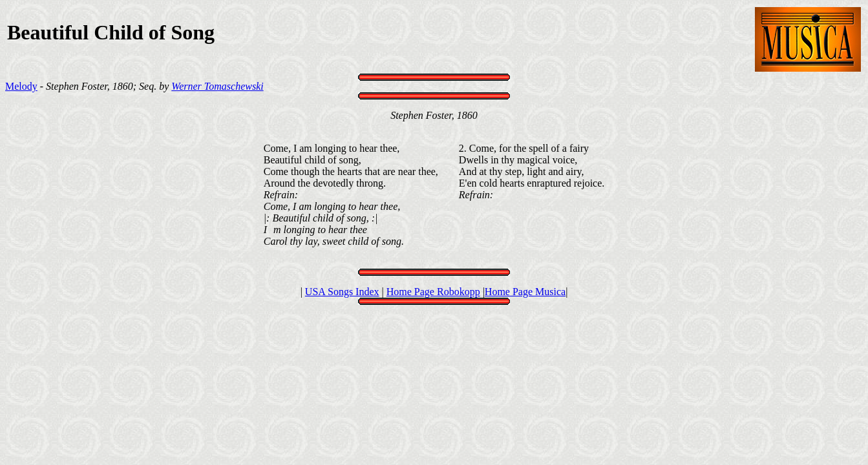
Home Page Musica (525, 292)
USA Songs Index (342, 292)
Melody (21, 86)
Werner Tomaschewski (217, 86)
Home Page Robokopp (433, 292)
